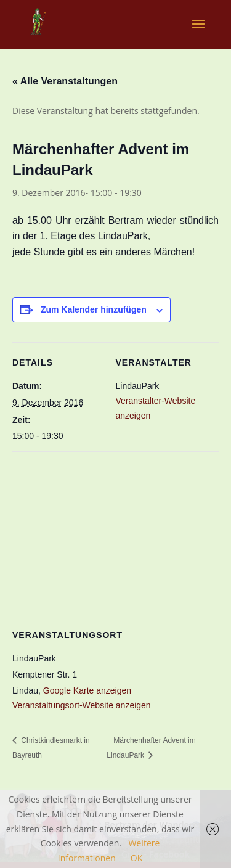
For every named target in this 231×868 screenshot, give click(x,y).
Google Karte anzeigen (87, 690)
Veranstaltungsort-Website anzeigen (82, 705)
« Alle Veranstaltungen (65, 81)
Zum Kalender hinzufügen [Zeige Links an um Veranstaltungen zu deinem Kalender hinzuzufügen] (94, 309)
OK (136, 858)
